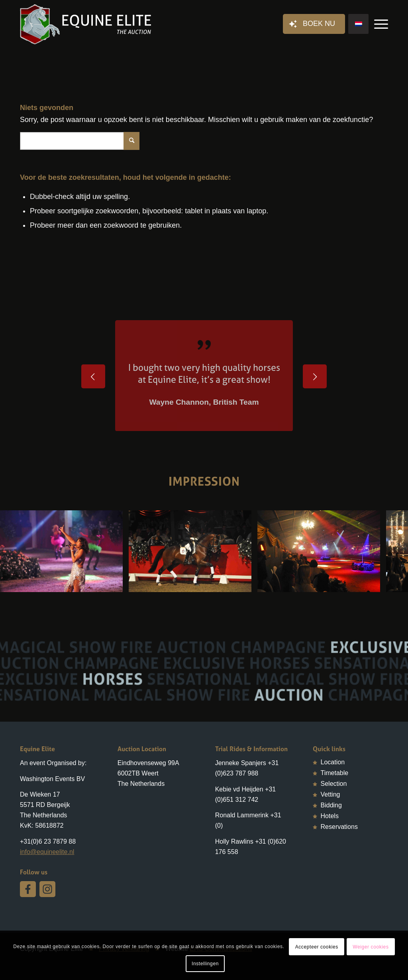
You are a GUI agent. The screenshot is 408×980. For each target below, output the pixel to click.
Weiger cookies (371, 947)
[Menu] (379, 24)
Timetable (335, 773)
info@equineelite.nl (47, 852)
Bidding (331, 805)
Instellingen (205, 964)
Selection (334, 784)
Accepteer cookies (317, 947)
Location (333, 762)
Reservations (339, 827)
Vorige (93, 376)
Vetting (331, 794)
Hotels (330, 816)
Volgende (315, 376)
